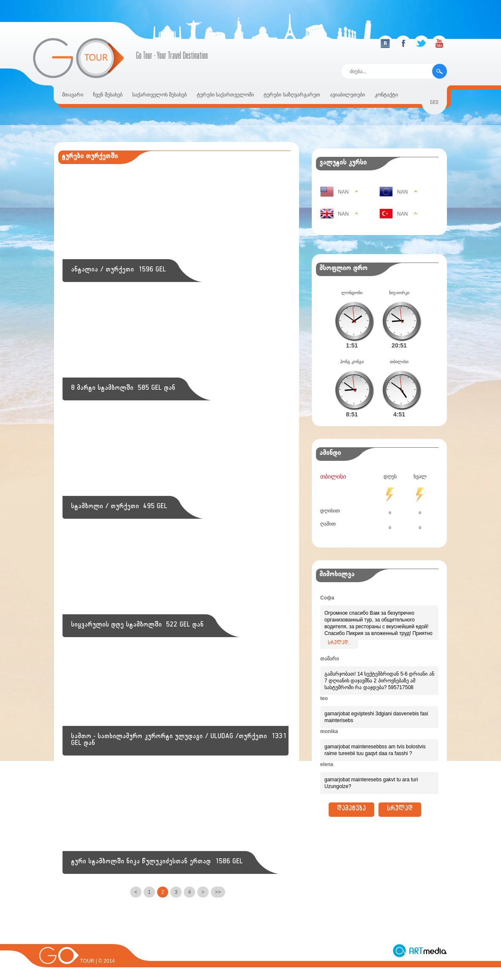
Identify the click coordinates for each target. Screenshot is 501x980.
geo (434, 103)
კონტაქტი (386, 95)
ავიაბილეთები (347, 95)
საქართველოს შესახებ (159, 95)
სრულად (400, 796)
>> (218, 892)
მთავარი (73, 95)
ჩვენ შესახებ (108, 95)
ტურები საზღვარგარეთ (292, 95)
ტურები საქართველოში (225, 95)
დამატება (351, 796)
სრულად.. (339, 630)
